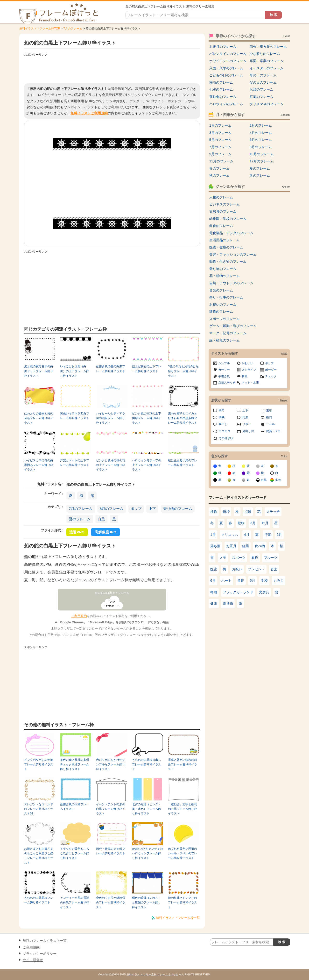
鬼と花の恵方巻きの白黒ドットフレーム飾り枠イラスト (39, 371)
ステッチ (273, 512)
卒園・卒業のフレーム (267, 61)
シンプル (224, 363)
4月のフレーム (261, 133)
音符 (241, 581)
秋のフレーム (219, 175)
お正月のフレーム (223, 47)
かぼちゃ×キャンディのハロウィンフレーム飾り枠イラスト (147, 853)
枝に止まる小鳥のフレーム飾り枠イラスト (183, 463)
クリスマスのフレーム (267, 104)
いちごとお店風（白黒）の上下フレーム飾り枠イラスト (75, 371)
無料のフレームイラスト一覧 (45, 941)
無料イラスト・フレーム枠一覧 (178, 918)
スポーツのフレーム (225, 319)
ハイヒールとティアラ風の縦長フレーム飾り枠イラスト (111, 418)
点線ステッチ (227, 383)
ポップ (136, 509)
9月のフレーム (220, 154)
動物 (241, 523)
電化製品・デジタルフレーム (231, 233)
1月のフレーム (220, 125)
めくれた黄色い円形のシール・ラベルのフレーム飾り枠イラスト (183, 853)
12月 (265, 523)
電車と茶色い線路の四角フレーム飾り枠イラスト (183, 765)
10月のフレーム (262, 154)
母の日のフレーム (263, 75)
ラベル (270, 424)
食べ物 (260, 546)
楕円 (269, 417)
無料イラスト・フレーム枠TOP (40, 29)
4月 (247, 535)
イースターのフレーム (267, 68)
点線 (248, 512)
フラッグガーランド (238, 592)
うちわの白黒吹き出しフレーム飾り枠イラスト (147, 765)
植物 (214, 512)
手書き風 (224, 376)
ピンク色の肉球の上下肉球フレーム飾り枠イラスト (147, 418)
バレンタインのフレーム (228, 54)
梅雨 (214, 592)
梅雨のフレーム (221, 82)
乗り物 (228, 603)
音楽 (274, 569)
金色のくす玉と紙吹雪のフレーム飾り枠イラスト (111, 903)
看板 (255, 558)
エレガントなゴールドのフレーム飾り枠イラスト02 (39, 809)
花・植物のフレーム (225, 276)
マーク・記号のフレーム (228, 333)
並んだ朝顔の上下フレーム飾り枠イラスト (147, 369)
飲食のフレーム (221, 226)
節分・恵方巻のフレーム (268, 47)
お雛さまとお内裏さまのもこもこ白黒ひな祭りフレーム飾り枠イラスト (39, 856)
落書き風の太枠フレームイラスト (75, 807)
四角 (222, 410)
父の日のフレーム (263, 82)
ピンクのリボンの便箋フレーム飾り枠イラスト (39, 765)
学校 (264, 581)
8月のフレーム (112, 509)
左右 (269, 410)
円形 (245, 417)
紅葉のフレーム (261, 97)
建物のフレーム (221, 312)
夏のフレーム (80, 519)
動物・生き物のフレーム (228, 261)
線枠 (226, 512)
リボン (247, 424)
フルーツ (271, 558)
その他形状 (226, 438)
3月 (253, 523)
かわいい (247, 363)
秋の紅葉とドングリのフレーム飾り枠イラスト (183, 903)
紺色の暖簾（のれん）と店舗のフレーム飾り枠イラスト (147, 903)
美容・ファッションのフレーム (233, 254)
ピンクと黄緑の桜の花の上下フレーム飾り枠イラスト (111, 465)
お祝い (237, 569)
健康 (214, 603)
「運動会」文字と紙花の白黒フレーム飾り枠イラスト (183, 809)
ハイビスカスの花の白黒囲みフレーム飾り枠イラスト (39, 465)
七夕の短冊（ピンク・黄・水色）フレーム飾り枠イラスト (147, 809)
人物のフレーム (221, 197)
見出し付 (248, 431)
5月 (253, 581)
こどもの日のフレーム (226, 75)
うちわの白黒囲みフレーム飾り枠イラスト (39, 900)
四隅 (222, 417)
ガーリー (224, 370)
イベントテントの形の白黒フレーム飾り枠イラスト (111, 809)
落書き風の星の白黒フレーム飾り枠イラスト (111, 369)
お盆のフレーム (261, 89)
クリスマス (230, 535)
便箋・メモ (273, 431)
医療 (214, 569)
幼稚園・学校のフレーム (228, 219)
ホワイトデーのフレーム (228, 61)
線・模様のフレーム (225, 340)
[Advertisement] (112, 69)
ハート (226, 581)
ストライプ (249, 370)
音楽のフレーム (221, 290)
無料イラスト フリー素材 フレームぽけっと (152, 974)
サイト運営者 (33, 960)
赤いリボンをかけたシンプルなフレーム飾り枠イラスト (111, 765)
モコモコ (225, 431)
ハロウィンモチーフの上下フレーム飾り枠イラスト (147, 465)
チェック (271, 376)
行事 (268, 535)
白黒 (101, 519)
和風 (245, 376)
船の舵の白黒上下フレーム (112, 593)
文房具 (264, 592)
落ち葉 (215, 546)
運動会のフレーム (223, 97)
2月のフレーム (261, 125)
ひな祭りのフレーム (265, 54)
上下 (152, 509)
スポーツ (239, 558)
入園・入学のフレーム (226, 68)
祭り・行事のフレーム (226, 297)
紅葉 (246, 546)
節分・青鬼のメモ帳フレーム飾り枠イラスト (111, 851)
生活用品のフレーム (225, 240)
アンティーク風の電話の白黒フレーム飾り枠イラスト (75, 903)
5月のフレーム (220, 140)
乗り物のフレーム (178, 509)
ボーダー (271, 370)
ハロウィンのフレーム (226, 104)
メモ (223, 558)
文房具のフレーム (223, 211)
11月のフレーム (221, 161)
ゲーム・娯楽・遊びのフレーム (233, 326)
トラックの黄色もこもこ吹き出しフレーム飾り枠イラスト (75, 853)
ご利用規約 (79, 616)
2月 (280, 535)
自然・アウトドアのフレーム (231, 283)
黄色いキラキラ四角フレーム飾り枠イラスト (75, 416)
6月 (213, 581)
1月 (213, 535)
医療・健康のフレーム (226, 247)
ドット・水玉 (250, 383)
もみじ (279, 581)
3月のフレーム (220, 133)
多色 (278, 480)
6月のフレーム (261, 140)
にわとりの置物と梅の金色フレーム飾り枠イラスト (39, 418)
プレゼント (256, 569)
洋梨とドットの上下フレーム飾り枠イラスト (75, 463)
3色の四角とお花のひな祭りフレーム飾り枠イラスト (183, 371)
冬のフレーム (260, 175)
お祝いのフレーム (223, 305)
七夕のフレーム (221, 89)
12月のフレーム (262, 161)
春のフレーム (219, 168)
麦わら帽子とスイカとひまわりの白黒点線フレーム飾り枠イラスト (183, 418)
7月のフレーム (73, 29)
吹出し (223, 424)
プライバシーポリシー (40, 954)
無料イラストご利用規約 (89, 113)
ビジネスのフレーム (225, 204)
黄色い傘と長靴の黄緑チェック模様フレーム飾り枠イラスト (75, 765)
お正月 (231, 546)
